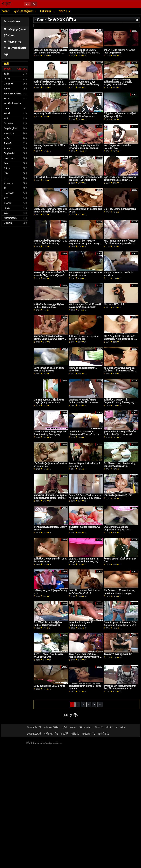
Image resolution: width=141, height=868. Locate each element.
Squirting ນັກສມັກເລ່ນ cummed (50, 114)
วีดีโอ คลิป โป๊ (34, 727)
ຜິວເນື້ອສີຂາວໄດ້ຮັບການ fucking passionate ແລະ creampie (119, 592)
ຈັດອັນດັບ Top (12, 42)
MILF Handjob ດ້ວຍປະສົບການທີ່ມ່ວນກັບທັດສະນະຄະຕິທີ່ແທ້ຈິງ (85, 306)
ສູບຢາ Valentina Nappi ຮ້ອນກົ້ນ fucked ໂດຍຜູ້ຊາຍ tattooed (120, 433)
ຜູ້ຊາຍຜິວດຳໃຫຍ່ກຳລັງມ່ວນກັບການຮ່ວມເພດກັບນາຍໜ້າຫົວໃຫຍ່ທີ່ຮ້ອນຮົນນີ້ (50, 498)
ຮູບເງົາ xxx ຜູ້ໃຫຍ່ (24, 11)
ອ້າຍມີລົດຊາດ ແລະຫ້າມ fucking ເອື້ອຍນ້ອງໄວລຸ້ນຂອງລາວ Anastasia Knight (120, 466)
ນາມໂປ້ (64, 734)
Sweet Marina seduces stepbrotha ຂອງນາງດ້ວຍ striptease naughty (116, 530)
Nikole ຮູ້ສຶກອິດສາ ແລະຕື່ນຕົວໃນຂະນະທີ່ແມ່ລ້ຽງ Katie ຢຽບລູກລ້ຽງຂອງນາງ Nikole (50, 275)
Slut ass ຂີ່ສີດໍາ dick (114, 304)
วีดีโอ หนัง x (86, 727)
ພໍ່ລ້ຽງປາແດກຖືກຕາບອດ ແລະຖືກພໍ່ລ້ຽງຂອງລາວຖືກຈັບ (120, 115)
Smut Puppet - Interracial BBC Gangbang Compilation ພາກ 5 (120, 624)
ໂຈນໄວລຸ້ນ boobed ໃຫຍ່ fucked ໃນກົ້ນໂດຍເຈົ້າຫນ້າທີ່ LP (85, 592)
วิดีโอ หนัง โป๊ (51, 734)
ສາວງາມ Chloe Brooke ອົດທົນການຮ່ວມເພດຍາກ (49, 655)
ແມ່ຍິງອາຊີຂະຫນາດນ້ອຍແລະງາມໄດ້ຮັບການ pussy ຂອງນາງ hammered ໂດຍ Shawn (120, 180)
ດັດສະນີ (5, 11)
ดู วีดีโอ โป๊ (104, 734)
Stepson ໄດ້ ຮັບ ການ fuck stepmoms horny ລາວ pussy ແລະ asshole (84, 243)
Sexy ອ (63, 11)
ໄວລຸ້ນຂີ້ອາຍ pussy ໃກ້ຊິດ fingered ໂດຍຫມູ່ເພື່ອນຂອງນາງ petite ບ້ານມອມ (119, 402)
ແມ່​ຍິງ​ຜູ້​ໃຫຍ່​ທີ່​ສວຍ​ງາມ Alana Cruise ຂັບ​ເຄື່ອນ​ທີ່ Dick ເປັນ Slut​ (50, 83)
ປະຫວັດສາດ (12, 22)
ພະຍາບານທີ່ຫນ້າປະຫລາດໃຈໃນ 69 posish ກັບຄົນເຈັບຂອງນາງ (51, 242)
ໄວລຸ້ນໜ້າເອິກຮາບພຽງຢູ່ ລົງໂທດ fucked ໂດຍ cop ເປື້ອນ (49, 306)
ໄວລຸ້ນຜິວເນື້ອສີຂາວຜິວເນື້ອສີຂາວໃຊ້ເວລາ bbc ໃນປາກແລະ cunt (86, 178)
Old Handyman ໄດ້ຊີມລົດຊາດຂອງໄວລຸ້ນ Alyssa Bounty (49, 401)
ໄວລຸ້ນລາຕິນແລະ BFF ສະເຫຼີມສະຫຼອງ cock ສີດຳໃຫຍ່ (118, 83)
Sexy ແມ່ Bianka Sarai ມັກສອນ (50, 686)
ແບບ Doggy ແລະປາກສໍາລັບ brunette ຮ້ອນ (117, 147)
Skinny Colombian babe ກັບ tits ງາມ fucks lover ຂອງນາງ (84, 560)
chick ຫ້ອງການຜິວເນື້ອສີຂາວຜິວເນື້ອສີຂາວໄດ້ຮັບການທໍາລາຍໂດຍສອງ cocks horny (119, 371)
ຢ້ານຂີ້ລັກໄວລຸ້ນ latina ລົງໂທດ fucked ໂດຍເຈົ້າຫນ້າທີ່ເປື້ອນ (48, 624)
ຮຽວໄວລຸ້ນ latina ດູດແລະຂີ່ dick (49, 177)
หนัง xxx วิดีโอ (51, 727)
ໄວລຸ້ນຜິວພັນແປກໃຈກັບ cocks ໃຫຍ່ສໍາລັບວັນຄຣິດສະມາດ (83, 115)
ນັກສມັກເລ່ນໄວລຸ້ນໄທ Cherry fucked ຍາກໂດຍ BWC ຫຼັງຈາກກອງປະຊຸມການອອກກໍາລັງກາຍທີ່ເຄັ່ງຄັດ (85, 54)
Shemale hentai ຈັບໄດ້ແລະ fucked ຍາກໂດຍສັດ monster (83, 401)
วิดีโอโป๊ (99, 727)
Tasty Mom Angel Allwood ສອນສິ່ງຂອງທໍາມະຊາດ (86, 274)
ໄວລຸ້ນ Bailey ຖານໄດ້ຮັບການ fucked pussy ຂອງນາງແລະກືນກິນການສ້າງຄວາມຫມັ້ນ (84, 657)
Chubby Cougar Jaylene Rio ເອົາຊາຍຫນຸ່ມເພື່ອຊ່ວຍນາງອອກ (84, 147)
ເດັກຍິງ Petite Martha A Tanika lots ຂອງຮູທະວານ (119, 51)
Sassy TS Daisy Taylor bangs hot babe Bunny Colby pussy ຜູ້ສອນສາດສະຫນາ (85, 498)
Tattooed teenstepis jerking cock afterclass (84, 337)
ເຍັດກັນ (110, 727)
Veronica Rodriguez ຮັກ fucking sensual (81, 624)
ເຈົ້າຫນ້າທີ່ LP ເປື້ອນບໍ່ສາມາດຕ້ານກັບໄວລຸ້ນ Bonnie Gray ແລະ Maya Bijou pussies (120, 689)
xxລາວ (73, 727)
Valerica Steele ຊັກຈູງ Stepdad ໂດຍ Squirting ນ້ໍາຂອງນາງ (50, 433)
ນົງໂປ (64, 727)
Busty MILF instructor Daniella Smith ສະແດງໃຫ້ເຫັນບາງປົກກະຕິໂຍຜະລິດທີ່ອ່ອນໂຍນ (50, 212)
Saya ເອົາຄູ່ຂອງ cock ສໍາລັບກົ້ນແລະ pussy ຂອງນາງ (49, 369)
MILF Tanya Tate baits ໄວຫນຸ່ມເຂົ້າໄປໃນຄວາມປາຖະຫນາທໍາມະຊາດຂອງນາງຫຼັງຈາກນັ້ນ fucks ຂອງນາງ (120, 245)
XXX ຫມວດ (46, 11)
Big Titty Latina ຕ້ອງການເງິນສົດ (120, 209)
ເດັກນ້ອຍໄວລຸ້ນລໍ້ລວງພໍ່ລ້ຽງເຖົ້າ (118, 495)
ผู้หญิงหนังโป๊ (89, 734)
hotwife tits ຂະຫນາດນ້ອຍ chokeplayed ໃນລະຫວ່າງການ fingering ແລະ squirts (84, 434)
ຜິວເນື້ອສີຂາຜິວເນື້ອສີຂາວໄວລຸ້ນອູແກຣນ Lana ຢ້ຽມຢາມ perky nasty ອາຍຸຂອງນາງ (49, 339)
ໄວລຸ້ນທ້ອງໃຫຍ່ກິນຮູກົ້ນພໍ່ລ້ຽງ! (118, 654)
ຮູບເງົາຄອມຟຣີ (34, 734)
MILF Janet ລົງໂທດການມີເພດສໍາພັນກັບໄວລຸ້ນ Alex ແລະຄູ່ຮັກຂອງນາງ (120, 339)
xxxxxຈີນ (120, 727)
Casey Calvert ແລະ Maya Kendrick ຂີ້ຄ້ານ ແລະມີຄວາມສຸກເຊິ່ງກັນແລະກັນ (85, 84)
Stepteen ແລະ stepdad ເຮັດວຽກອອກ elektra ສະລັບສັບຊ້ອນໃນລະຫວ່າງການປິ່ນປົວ (50, 53)
